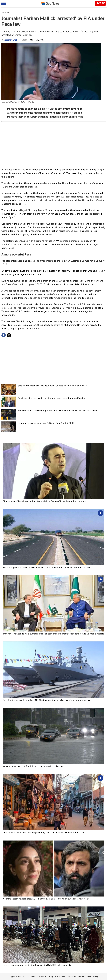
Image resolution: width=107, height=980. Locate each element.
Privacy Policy (92, 976)
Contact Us (72, 976)
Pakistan (5, 12)
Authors (81, 976)
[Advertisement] (54, 144)
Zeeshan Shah (11, 40)
